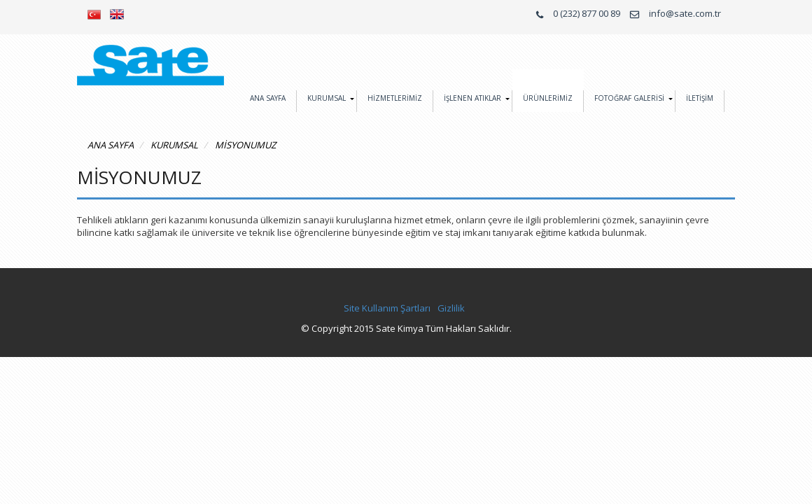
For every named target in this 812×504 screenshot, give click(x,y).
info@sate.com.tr (685, 13)
